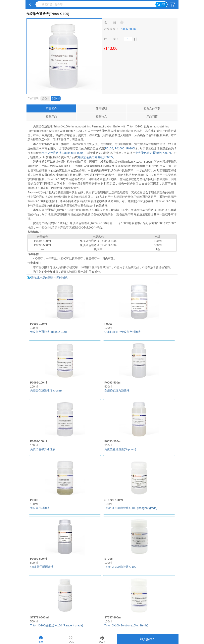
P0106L (131, 148)
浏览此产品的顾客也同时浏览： (51, 278)
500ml (56, 98)
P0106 (109, 148)
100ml (45, 98)
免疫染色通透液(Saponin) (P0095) (63, 153)
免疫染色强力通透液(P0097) (153, 153)
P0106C (120, 148)
